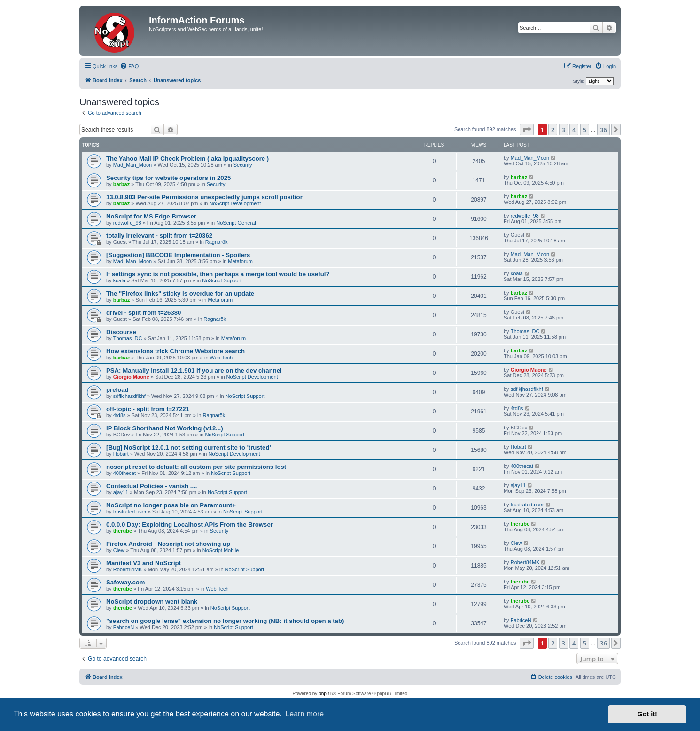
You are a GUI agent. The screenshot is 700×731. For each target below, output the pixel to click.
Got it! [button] (647, 714)
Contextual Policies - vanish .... (152, 486)
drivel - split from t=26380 (144, 313)
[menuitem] (129, 66)
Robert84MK (128, 569)
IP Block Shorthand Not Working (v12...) (165, 428)
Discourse (121, 332)
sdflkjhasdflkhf (129, 396)
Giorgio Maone (131, 377)
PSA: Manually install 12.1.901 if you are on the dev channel (194, 370)
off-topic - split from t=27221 (148, 409)
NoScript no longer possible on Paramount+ (171, 505)
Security (243, 165)
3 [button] (564, 130)
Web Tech (222, 358)
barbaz (121, 184)
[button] (527, 130)
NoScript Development (235, 203)
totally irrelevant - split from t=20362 (159, 236)
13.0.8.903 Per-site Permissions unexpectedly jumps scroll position (205, 197)
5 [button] (585, 130)
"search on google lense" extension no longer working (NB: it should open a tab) (225, 621)
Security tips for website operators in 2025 (168, 178)
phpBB (326, 694)
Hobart (121, 454)
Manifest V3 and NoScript (144, 563)
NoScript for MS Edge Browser (151, 216)
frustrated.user (130, 512)
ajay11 (121, 492)
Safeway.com (126, 582)
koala (119, 280)
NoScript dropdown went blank (152, 602)
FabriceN (124, 627)
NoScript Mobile (221, 550)
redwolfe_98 (127, 223)
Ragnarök (217, 242)
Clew (119, 550)
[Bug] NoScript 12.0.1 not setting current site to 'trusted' (189, 447)
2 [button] (553, 130)
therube (123, 531)
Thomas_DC (128, 338)
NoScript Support (222, 280)
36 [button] (603, 130)
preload (117, 390)
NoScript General (236, 223)
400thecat (124, 473)
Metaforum (240, 261)
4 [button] (574, 130)
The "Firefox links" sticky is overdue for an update (180, 293)
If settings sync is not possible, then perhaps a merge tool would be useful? (218, 274)
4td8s (120, 415)
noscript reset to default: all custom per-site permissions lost (196, 467)
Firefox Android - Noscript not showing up (168, 544)
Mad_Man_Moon (133, 165)
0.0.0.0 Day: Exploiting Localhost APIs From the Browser (190, 525)
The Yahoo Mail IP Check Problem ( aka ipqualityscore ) (187, 159)
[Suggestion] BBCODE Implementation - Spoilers (178, 255)
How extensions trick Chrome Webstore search (175, 351)
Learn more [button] (304, 714)
